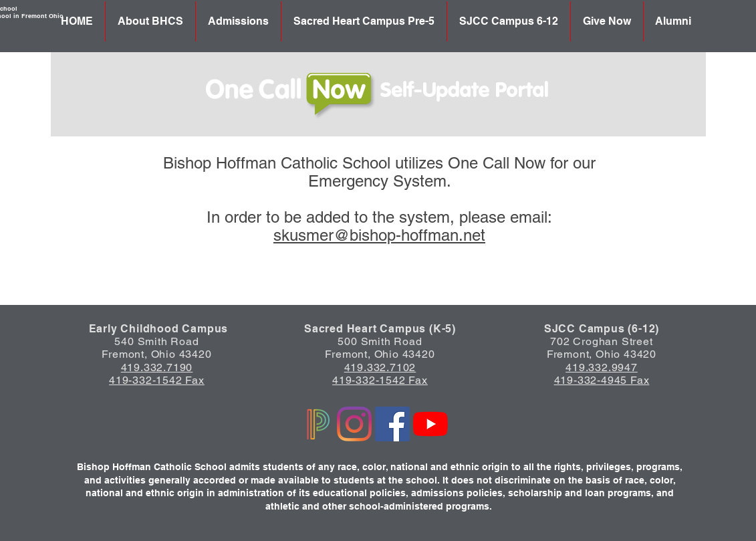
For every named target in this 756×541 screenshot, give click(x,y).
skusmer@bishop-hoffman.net (379, 235)
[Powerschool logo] (316, 424)
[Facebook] (392, 424)
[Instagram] (354, 424)
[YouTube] (430, 424)
